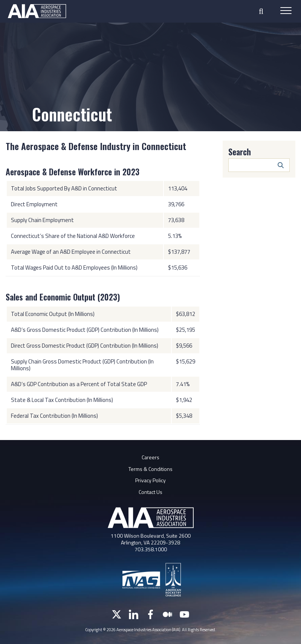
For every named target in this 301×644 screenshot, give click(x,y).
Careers (150, 457)
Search (240, 152)
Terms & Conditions (150, 469)
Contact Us (150, 492)
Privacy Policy (150, 480)
